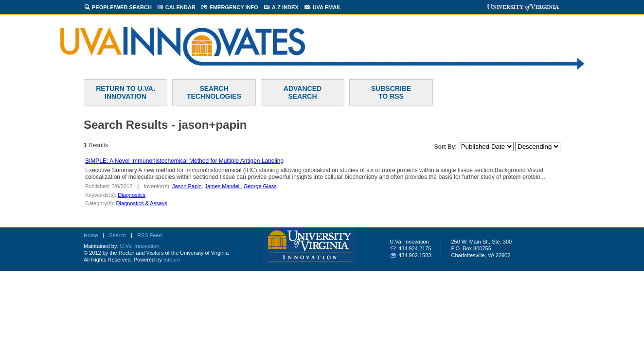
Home (91, 235)
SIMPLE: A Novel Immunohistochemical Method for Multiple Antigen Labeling (184, 161)
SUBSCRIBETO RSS (391, 92)
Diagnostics (132, 195)
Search (117, 235)
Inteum (172, 260)
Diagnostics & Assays (142, 203)
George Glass (260, 186)
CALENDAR (180, 7)
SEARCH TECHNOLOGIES (214, 92)
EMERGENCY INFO (234, 7)
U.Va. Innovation (140, 246)
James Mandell (223, 186)
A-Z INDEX (285, 7)
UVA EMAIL (327, 7)
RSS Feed (150, 235)
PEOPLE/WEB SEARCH (122, 7)
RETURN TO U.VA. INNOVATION (125, 92)
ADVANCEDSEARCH (303, 92)
